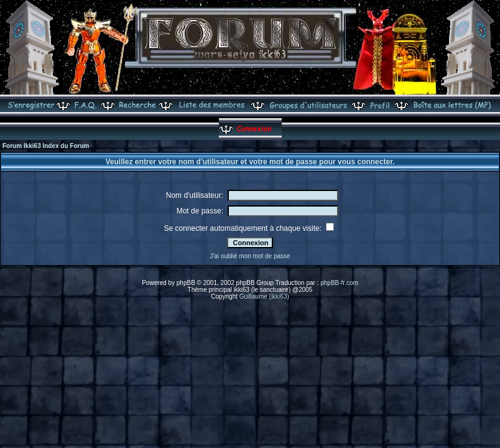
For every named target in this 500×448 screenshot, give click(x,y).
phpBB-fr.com (339, 283)
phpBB (186, 283)
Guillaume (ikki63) (264, 296)
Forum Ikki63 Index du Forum (46, 146)
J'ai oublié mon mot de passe (250, 256)
